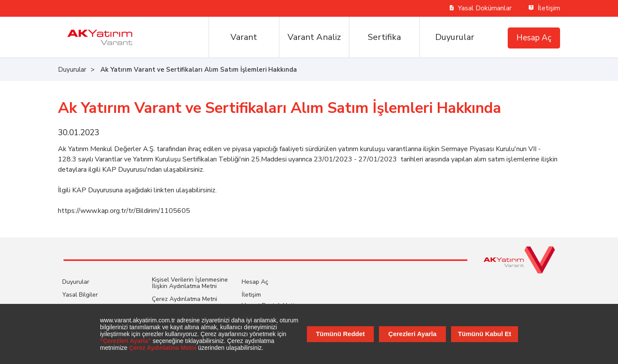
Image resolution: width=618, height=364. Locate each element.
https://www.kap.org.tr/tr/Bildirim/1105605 (124, 211)
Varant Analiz (314, 37)
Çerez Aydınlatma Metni (185, 299)
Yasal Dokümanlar (481, 8)
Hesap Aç (534, 38)
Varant (244, 37)
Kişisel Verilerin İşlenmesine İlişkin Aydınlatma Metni (190, 283)
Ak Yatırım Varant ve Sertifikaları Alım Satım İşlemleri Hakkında (199, 70)
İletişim (544, 8)
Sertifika (384, 37)
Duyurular (455, 37)
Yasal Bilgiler (80, 295)
